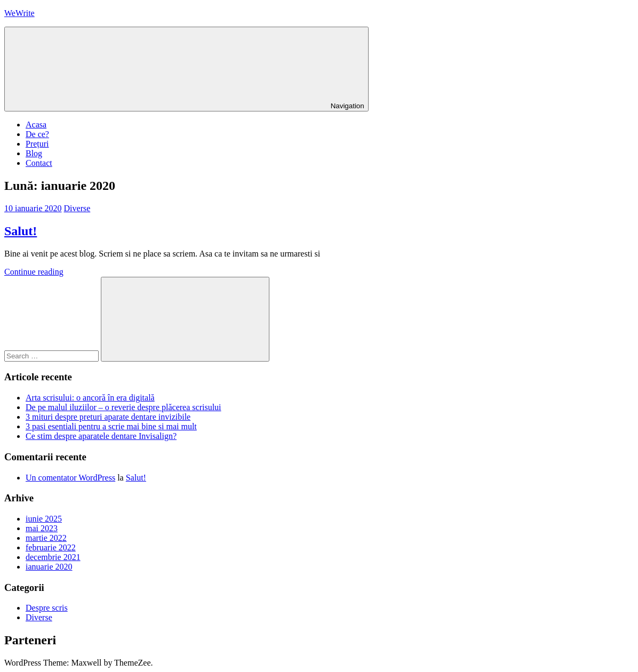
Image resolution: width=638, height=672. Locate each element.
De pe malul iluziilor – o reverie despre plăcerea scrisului (123, 407)
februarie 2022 (51, 547)
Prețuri (37, 144)
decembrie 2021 (53, 557)
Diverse (77, 208)
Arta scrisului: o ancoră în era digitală (90, 398)
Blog (34, 153)
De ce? (37, 134)
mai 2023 (42, 528)
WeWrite (19, 13)
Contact (39, 163)
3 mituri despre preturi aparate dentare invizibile (108, 417)
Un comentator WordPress (70, 478)
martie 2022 (46, 538)
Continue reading (34, 272)
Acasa (36, 125)
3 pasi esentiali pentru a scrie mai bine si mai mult (111, 426)
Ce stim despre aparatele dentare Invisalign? (101, 436)
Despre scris (47, 608)
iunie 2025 (44, 519)
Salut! (21, 231)
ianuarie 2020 (49, 567)
